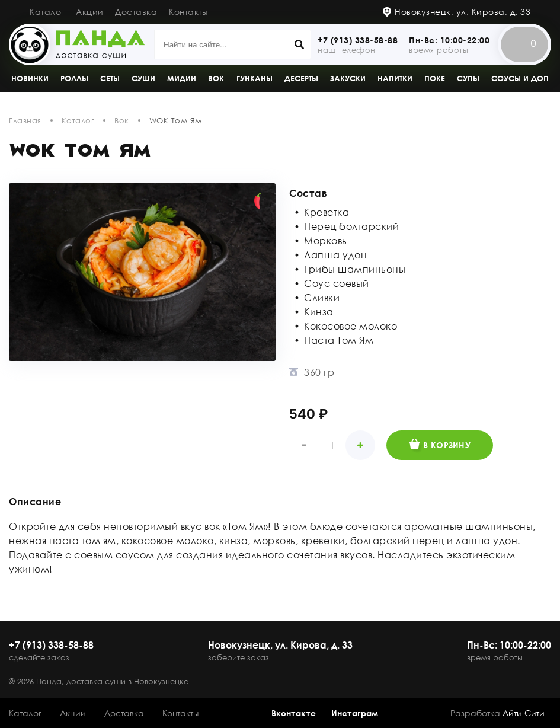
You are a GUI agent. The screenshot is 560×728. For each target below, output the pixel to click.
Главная (25, 120)
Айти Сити (524, 713)
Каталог (47, 12)
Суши (143, 78)
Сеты (110, 78)
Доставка (136, 12)
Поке (435, 78)
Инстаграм (355, 713)
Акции (90, 12)
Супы (468, 78)
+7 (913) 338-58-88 (358, 40)
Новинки (30, 78)
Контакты (188, 12)
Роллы (74, 78)
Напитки (395, 78)
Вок (216, 78)
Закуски (348, 78)
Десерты (301, 78)
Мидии (182, 78)
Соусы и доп (520, 78)
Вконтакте (294, 713)
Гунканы (255, 78)
